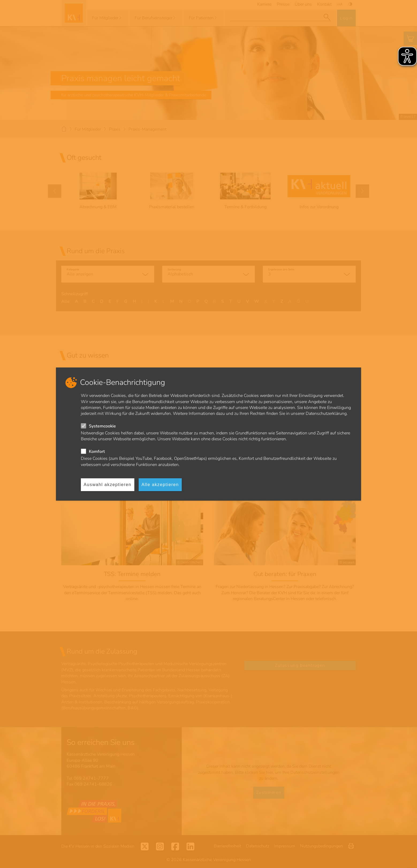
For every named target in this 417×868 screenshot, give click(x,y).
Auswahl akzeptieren (108, 485)
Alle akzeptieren (160, 485)
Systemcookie (102, 426)
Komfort (97, 452)
